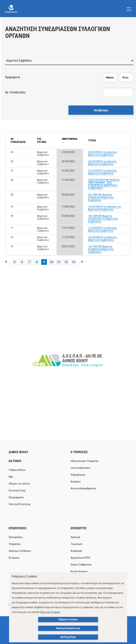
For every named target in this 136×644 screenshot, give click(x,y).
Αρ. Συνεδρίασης (15, 92)
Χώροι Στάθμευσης (81, 565)
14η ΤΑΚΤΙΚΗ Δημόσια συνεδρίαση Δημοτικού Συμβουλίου (101, 249)
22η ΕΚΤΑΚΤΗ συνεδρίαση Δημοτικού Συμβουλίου (102, 163)
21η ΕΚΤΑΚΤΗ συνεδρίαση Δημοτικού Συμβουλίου (102, 172)
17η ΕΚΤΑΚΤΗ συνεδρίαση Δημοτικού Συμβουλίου (102, 229)
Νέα (11, 477)
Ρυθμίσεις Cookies (68, 619)
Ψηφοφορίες (78, 475)
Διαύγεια (76, 482)
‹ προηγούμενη (6, 262)
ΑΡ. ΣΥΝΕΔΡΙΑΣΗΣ (18, 140)
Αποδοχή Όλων (68, 637)
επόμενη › (82, 262)
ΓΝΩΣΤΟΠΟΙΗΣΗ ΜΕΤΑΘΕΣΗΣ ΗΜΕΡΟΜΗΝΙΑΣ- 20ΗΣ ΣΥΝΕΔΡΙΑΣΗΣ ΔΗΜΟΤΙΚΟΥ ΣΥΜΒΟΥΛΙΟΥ (104, 184)
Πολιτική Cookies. (51, 612)
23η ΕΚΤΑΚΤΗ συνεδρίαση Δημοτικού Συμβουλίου (102, 153)
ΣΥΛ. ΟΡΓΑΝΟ (42, 140)
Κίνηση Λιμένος (79, 571)
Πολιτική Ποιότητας (20, 504)
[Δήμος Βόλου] (11, 9)
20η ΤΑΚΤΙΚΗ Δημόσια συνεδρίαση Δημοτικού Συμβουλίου (101, 197)
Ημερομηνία (13, 77)
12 (66, 262)
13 (74, 262)
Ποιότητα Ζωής (17, 491)
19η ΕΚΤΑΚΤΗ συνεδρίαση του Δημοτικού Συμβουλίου (105, 208)
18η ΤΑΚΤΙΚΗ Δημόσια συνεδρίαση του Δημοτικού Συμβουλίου (103, 219)
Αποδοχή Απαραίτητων (68, 628)
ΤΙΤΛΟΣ (92, 140)
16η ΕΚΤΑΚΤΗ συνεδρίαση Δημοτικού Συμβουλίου (102, 239)
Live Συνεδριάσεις (81, 468)
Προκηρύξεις (16, 537)
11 (59, 262)
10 (51, 262)
